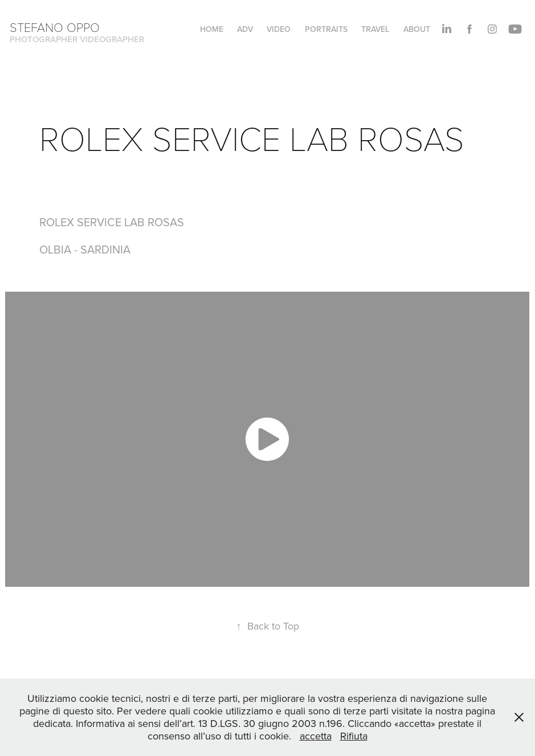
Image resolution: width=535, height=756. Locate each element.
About (417, 29)
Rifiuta (354, 736)
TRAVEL (375, 29)
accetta (316, 736)
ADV (245, 29)
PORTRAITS (326, 29)
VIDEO (279, 29)
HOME (212, 29)
